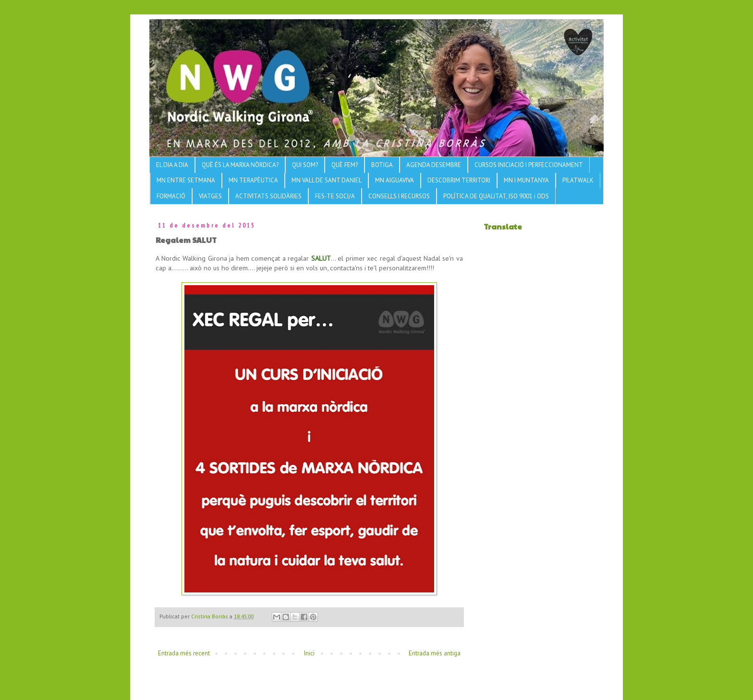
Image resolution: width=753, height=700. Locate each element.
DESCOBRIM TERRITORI (459, 180)
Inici (309, 653)
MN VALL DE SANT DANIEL (327, 180)
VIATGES (210, 196)
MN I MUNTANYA (526, 180)
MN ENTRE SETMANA (186, 180)
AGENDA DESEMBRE (434, 165)
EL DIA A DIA (172, 165)
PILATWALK (578, 180)
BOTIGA (382, 165)
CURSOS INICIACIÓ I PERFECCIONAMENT (529, 165)
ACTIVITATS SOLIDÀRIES (268, 196)
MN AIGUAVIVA (395, 180)
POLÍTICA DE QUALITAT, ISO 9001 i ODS (496, 196)
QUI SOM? (305, 165)
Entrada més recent (184, 653)
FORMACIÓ (171, 196)
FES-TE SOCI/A (335, 196)
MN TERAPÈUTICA (253, 180)
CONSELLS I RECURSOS (399, 196)
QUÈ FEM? (345, 165)
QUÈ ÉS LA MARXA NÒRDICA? (240, 165)
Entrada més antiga (435, 653)
